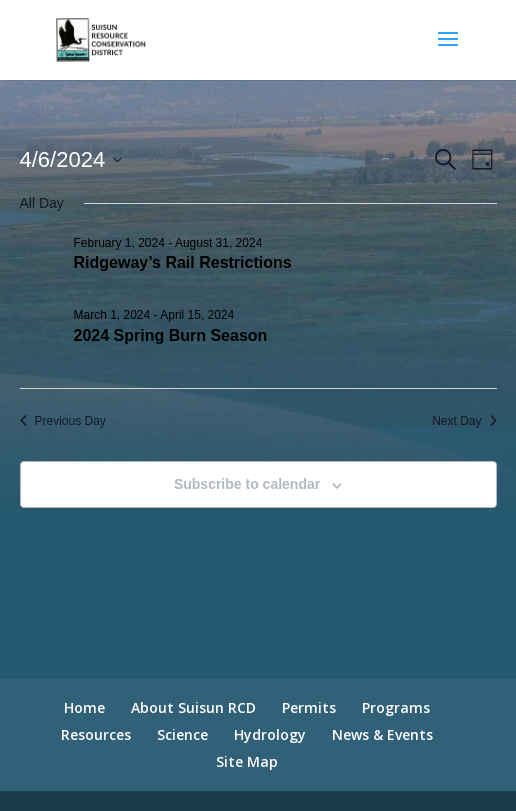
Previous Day (63, 421)
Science (182, 734)
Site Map (247, 761)
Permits (309, 707)
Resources (96, 734)
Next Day (464, 421)
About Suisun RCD (193, 707)
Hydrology (270, 734)
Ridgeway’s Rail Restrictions (183, 262)
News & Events (382, 734)
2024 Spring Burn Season (171, 335)
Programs (396, 707)
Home (84, 707)
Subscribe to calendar (247, 484)
